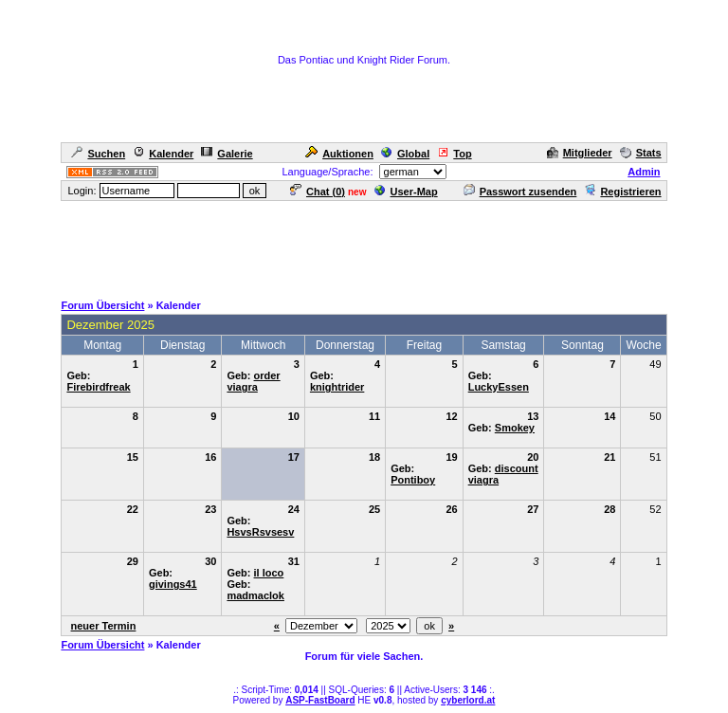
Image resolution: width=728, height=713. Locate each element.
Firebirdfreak (98, 387)
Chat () (318, 192)
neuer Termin (104, 626)
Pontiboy (413, 480)
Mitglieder (580, 153)
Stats (641, 153)
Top (454, 154)
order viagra (253, 381)
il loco (269, 573)
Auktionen (339, 154)
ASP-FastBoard (320, 700)
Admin (644, 172)
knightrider (337, 387)
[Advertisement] (364, 246)
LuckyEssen (499, 387)
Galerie (227, 154)
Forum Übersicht (102, 305)
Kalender (163, 154)
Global (405, 154)
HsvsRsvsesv (260, 532)
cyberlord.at (468, 700)
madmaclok (255, 595)
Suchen (98, 154)
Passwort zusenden (520, 192)
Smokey (515, 428)
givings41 (173, 584)
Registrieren (622, 192)
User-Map (406, 192)
